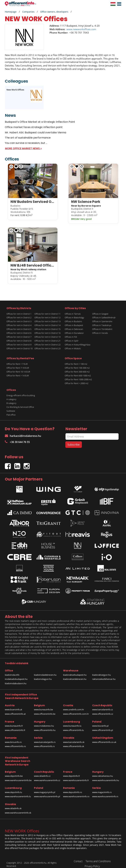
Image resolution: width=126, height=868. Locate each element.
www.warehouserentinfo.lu (18, 792)
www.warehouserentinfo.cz (47, 776)
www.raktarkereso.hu (103, 771)
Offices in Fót (71, 332)
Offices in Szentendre (102, 317)
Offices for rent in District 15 (47, 325)
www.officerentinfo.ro (15, 742)
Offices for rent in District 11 (47, 309)
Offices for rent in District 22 (47, 340)
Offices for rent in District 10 (19, 344)
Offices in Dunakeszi (74, 328)
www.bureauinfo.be (43, 705)
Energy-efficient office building (21, 391)
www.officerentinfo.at (15, 709)
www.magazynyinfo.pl (45, 788)
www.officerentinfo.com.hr (76, 709)
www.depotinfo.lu (13, 788)
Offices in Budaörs (73, 317)
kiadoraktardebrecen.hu (75, 674)
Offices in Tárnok (73, 309)
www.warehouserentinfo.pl (47, 792)
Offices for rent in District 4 (19, 321)
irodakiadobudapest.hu (16, 674)
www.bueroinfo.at (14, 705)
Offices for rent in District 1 (19, 309)
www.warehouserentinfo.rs (105, 792)
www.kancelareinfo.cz (103, 705)
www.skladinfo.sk (13, 804)
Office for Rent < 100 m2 (76, 359)
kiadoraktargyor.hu (101, 670)
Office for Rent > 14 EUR (18, 371)
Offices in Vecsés (100, 328)
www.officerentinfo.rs (44, 742)
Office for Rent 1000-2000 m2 (78, 375)
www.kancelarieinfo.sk (74, 737)
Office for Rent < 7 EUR (17, 359)
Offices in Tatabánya (102, 321)
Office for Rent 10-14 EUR (18, 367)
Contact (78, 857)
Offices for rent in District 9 (19, 340)
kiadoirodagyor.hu (43, 674)
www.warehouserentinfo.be (18, 776)
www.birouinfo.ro (13, 737)
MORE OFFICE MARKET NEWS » (23, 148)
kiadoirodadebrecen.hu (45, 670)
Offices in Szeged (100, 309)
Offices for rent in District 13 (47, 317)
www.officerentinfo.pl (103, 725)
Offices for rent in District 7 (19, 332)
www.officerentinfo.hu (45, 725)
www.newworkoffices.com (81, 29)
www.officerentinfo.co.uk (104, 737)
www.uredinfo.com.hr (74, 705)
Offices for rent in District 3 (19, 317)
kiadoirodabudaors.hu (16, 679)
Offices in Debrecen (74, 325)
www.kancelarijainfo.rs (45, 737)
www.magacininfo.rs (102, 788)
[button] (118, 4)
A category (11, 395)
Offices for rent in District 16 (47, 328)
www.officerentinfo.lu (73, 725)
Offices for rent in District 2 (19, 313)
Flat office (11, 410)
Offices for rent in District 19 (47, 332)
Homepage (11, 12)
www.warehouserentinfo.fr (76, 776)
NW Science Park (88, 199)
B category (11, 398)
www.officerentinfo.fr (15, 725)
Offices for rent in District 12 (47, 313)
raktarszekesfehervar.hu (104, 674)
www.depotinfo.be (14, 771)
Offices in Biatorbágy (74, 313)
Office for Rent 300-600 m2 (77, 367)
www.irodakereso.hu (44, 721)
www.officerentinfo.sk (74, 742)
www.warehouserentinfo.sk (18, 808)
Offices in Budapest (74, 321)
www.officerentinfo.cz (103, 709)
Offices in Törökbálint (102, 325)
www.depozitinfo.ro (73, 788)
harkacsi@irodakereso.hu (23, 431)
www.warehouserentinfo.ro (76, 792)
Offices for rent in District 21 (47, 336)
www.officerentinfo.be (45, 709)
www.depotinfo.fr (71, 771)
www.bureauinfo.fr (14, 721)
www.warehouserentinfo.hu (106, 776)
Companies (28, 12)
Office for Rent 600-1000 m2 (78, 371)
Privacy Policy (92, 862)
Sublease (11, 406)
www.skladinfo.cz (42, 771)
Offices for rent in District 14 (47, 321)
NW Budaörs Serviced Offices (33, 199)
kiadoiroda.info (12, 670)
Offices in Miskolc (73, 344)
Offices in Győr (72, 336)
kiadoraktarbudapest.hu (75, 670)
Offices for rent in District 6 (19, 328)
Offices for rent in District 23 (47, 344)
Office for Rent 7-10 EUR (18, 363)
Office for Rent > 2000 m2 (77, 379)
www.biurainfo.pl (100, 721)
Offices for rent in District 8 (19, 336)
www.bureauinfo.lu (72, 721)
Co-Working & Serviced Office (20, 402)
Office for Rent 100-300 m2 (77, 363)
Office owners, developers (54, 12)
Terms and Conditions (98, 857)
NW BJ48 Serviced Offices (33, 261)
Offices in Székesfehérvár (104, 313)
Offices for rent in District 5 (19, 325)
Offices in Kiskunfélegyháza (77, 340)
